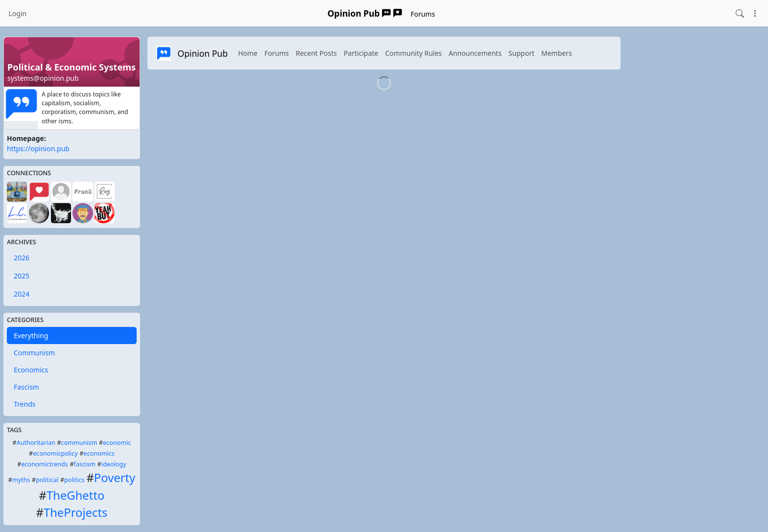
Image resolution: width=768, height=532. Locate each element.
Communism (34, 353)
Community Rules (413, 53)
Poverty (115, 478)
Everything (31, 335)
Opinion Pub (365, 13)
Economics (31, 370)
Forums (423, 14)
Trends (24, 404)
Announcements (475, 53)
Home (248, 53)
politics (74, 480)
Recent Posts (316, 53)
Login (18, 13)
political (47, 480)
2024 (22, 294)
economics (99, 453)
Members (557, 53)
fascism (85, 464)
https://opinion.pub (38, 149)
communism (79, 443)
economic (117, 443)
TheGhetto (75, 495)
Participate (361, 53)
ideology (114, 464)
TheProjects (75, 512)
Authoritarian (36, 443)
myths (21, 480)
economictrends (44, 464)
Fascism (26, 387)
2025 (22, 276)
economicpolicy (55, 453)
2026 (22, 258)
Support (521, 53)
